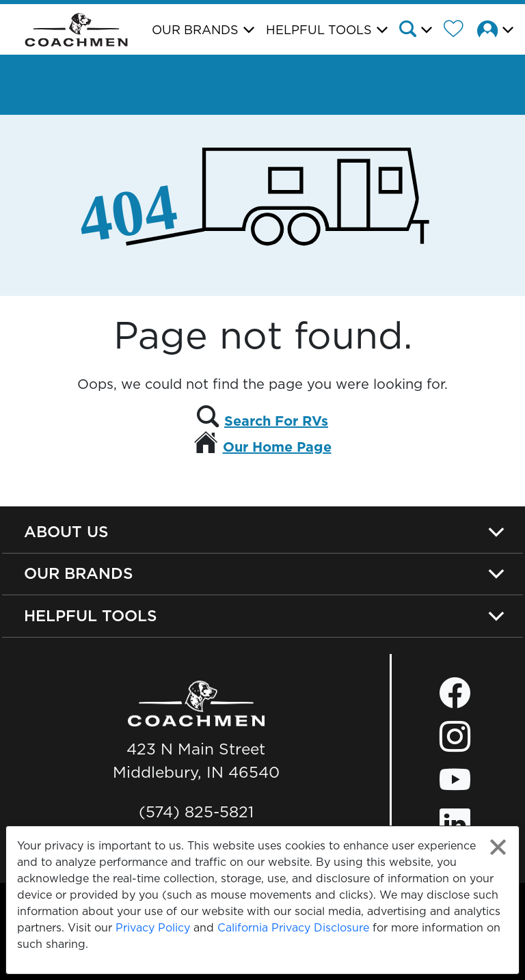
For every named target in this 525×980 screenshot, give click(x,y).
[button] (420, 31)
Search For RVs (276, 421)
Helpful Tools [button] (319, 30)
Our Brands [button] (195, 30)
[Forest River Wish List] (459, 31)
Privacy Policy (153, 927)
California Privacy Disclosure (293, 927)
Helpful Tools (91, 616)
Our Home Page (277, 447)
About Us (66, 532)
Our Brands (79, 573)
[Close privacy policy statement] (498, 847)
